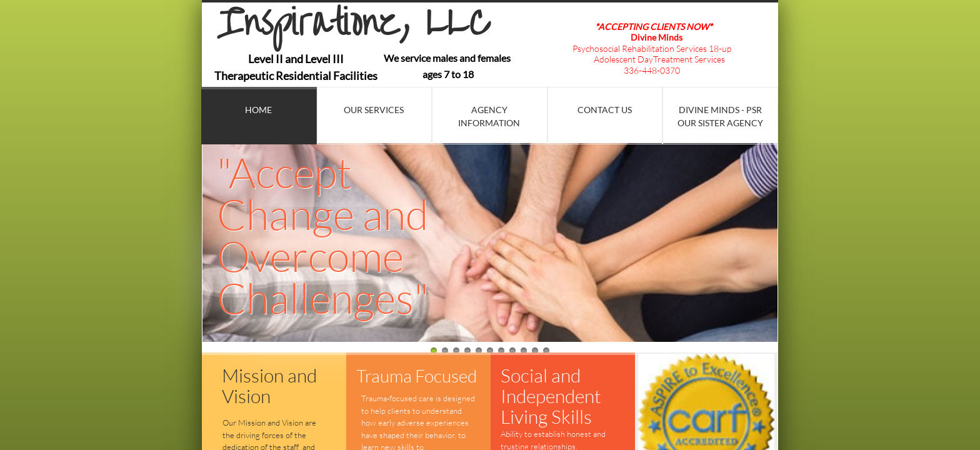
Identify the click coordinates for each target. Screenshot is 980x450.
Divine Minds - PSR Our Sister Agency (720, 116)
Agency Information (489, 116)
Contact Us (605, 110)
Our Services (374, 110)
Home (258, 110)
